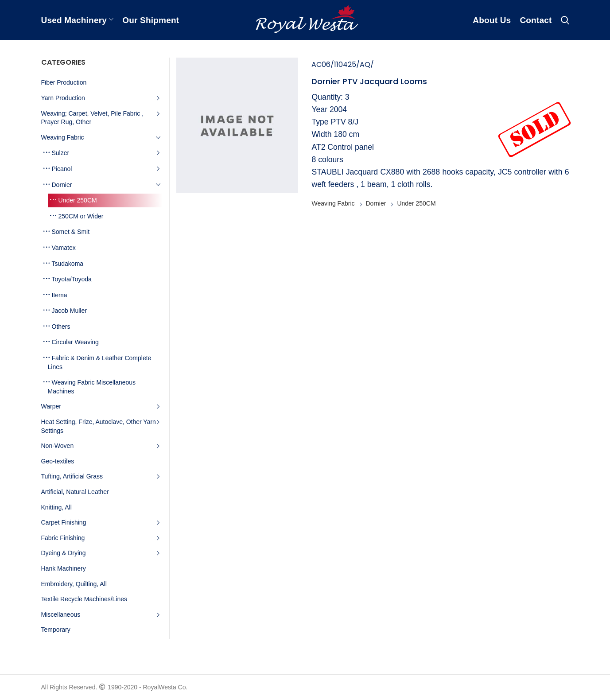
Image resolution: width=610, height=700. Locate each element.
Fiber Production (64, 82)
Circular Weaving (75, 342)
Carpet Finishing (64, 522)
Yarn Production (63, 98)
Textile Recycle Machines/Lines (84, 599)
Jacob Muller (69, 311)
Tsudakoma (68, 264)
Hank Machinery (64, 568)
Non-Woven (58, 446)
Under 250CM (416, 203)
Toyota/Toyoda (72, 279)
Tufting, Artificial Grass (72, 476)
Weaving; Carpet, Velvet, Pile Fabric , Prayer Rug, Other (93, 118)
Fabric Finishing (63, 538)
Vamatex (64, 248)
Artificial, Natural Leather (75, 492)
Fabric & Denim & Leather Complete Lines (100, 362)
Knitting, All (56, 507)
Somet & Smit (71, 232)
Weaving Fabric (333, 203)
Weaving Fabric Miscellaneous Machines (92, 387)
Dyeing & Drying (64, 553)
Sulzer (61, 153)
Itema (60, 295)
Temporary (56, 630)
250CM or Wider (81, 216)
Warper (51, 406)
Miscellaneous (61, 614)
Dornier (376, 203)
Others (61, 327)
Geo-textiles (58, 461)
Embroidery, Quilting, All (74, 584)
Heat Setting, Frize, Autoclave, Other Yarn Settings (99, 426)
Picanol (62, 169)
